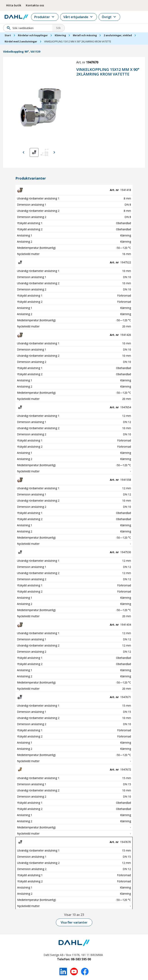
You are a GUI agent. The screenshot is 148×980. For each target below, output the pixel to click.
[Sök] (29, 28)
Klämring (60, 35)
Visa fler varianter (74, 922)
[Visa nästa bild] (54, 152)
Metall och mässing (85, 35)
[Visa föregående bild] (24, 152)
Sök (58, 28)
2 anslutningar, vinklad (118, 35)
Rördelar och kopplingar (33, 35)
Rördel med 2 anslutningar (21, 42)
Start (8, 35)
